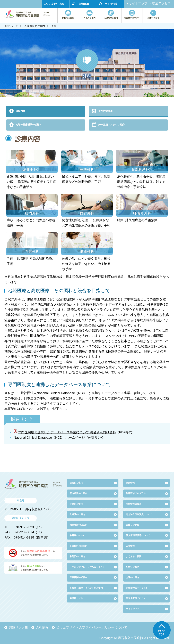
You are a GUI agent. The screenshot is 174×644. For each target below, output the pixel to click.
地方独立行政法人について (139, 514)
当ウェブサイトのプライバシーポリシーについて (92, 627)
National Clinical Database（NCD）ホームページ (49, 438)
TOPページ (11, 26)
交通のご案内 (133, 577)
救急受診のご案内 (79, 525)
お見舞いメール (77, 535)
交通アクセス (161, 3)
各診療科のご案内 (35, 26)
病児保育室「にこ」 (136, 598)
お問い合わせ (133, 567)
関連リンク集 (133, 525)
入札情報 (42, 627)
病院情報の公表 (134, 504)
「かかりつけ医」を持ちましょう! (87, 567)
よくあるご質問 (134, 556)
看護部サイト (76, 598)
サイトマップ (138, 3)
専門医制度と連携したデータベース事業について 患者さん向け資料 (67, 432)
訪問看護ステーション (137, 588)
